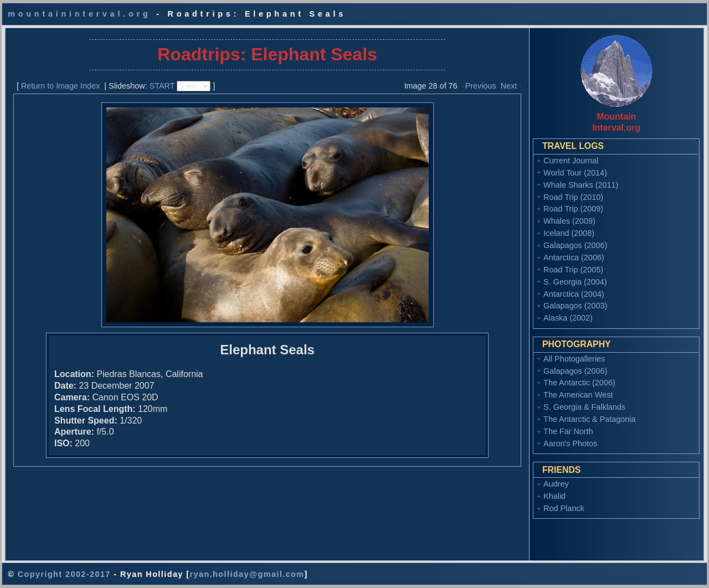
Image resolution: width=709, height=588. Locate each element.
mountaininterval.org (79, 14)
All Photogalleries (574, 359)
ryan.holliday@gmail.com (247, 574)
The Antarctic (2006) (579, 383)
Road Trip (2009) (573, 209)
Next (509, 86)
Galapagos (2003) (575, 306)
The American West (578, 395)
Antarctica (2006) (574, 257)
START (162, 86)
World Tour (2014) (575, 173)
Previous (481, 86)
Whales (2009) (569, 221)
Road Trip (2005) (573, 270)
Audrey (556, 484)
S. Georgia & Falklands (584, 407)
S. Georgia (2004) (575, 282)
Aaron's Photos (570, 443)
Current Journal (571, 161)
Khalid (554, 496)
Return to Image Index (60, 86)
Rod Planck (564, 508)
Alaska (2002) (568, 318)
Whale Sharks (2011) (581, 185)
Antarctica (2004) (574, 294)
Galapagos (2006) (575, 245)
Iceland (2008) (569, 233)
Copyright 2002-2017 (64, 574)
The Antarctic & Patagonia (589, 419)
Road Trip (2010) (573, 197)
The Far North (568, 431)
